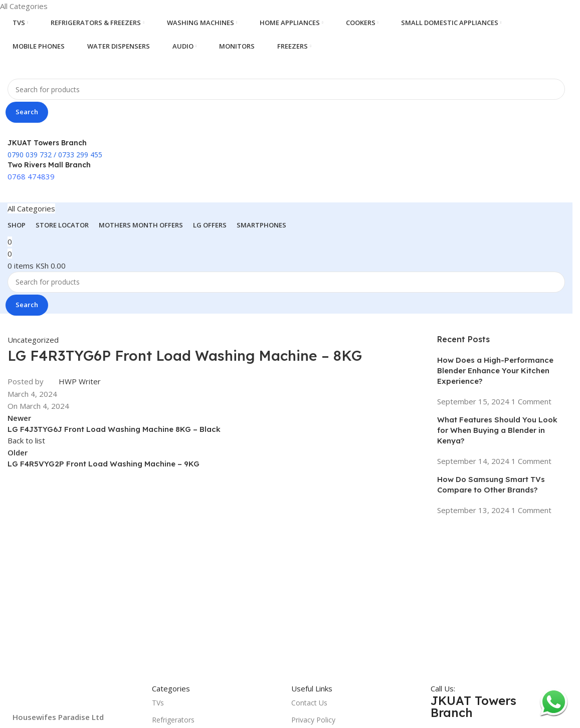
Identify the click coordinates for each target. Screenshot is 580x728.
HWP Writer (80, 381)
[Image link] (77, 696)
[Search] (286, 89)
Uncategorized (33, 340)
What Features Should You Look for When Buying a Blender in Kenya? (497, 430)
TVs (158, 703)
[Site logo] (58, 67)
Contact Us (309, 703)
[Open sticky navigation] (31, 208)
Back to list (26, 440)
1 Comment (531, 401)
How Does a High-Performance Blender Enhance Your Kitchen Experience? (495, 371)
